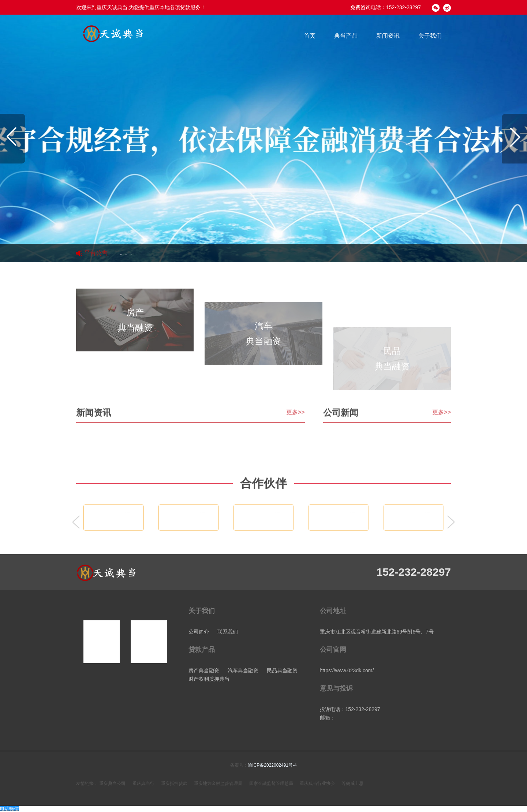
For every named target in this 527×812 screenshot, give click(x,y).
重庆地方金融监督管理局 (218, 783)
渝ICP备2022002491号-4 (272, 765)
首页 (310, 36)
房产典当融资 (204, 670)
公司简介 (199, 632)
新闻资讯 (388, 36)
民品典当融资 (282, 670)
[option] (263, 138)
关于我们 (430, 36)
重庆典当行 (143, 783)
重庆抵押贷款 (174, 783)
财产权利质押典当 (209, 679)
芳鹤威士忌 (352, 783)
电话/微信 (9, 809)
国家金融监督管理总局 (271, 783)
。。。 (128, 253)
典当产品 (346, 36)
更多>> (296, 452)
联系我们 (228, 632)
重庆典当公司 (112, 783)
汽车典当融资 (243, 670)
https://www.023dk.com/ (347, 670)
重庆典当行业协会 (317, 783)
